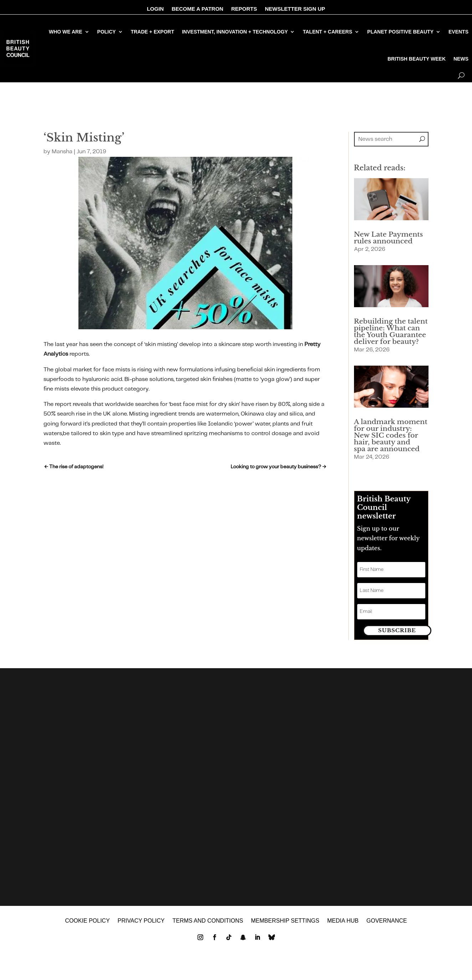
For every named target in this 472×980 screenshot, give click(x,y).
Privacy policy (141, 925)
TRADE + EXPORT (153, 32)
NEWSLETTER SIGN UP (295, 9)
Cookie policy (87, 925)
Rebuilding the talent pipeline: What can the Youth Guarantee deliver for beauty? (391, 331)
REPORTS (244, 9)
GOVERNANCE (387, 925)
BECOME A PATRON (197, 9)
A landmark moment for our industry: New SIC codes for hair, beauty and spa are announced (391, 435)
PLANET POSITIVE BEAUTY (400, 32)
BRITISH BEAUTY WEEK (417, 59)
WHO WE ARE (66, 32)
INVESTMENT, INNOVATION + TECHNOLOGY (235, 32)
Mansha (62, 152)
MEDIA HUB (343, 925)
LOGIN (155, 9)
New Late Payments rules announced (389, 238)
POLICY (107, 32)
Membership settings (285, 925)
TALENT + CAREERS (327, 32)
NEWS (461, 59)
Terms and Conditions (208, 925)
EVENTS (458, 32)
